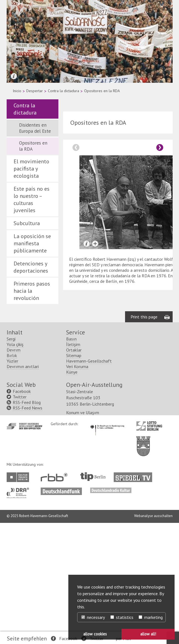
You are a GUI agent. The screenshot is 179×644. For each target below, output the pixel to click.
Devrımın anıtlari (23, 366)
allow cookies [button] (95, 634)
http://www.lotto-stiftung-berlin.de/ (149, 426)
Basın (71, 339)
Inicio (17, 91)
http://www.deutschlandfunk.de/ (61, 490)
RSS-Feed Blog (27, 402)
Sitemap (74, 355)
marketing (151, 617)
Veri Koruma (77, 366)
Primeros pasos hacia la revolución (32, 291)
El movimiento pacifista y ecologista (31, 169)
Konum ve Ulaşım (83, 413)
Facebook (68, 638)
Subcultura (27, 223)
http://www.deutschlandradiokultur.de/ (111, 490)
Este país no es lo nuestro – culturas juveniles (32, 199)
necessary (93, 617)
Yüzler (12, 361)
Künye (72, 372)
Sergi (11, 339)
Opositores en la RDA (33, 146)
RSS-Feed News (28, 408)
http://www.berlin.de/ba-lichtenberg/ (143, 442)
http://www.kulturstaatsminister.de (107, 424)
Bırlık (12, 355)
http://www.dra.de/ (20, 490)
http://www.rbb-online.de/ (55, 477)
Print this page (144, 317)
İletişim (73, 344)
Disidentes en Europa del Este (35, 128)
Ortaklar (74, 350)
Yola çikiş (15, 344)
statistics (122, 617)
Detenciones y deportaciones (31, 267)
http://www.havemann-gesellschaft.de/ (24, 426)
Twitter (20, 397)
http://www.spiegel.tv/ (135, 475)
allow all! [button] (148, 634)
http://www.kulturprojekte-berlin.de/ (19, 477)
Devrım (14, 350)
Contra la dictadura (63, 91)
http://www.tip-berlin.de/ (93, 477)
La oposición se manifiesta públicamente (32, 243)
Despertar (35, 91)
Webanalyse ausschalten (153, 516)
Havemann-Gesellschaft (89, 361)
